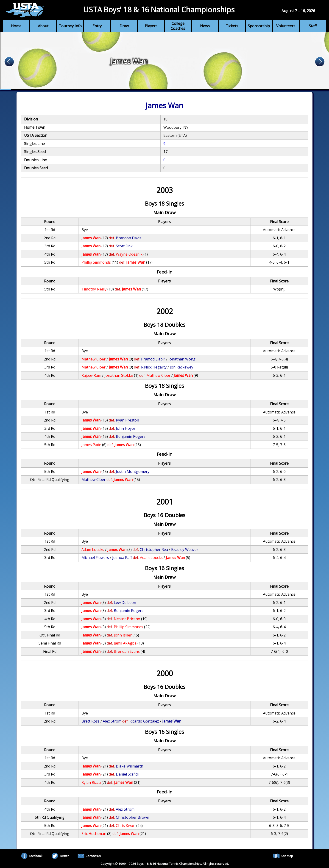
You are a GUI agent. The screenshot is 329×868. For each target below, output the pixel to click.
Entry (97, 26)
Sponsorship (259, 26)
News (205, 26)
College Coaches (178, 26)
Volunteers (286, 26)
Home (16, 26)
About (43, 26)
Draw (124, 26)
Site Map (283, 856)
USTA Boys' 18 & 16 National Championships (159, 10)
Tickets (232, 26)
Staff (313, 26)
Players (151, 26)
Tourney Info (70, 26)
